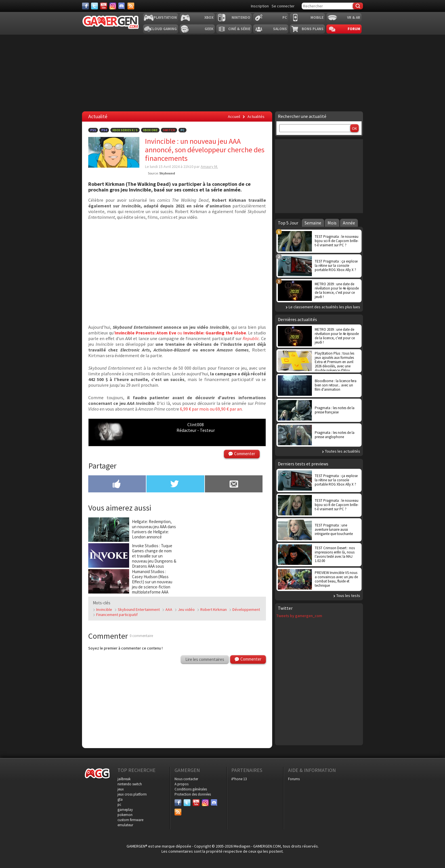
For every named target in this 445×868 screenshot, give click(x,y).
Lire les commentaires (205, 659)
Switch (169, 130)
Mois (332, 223)
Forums (294, 779)
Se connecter (283, 6)
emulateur (125, 825)
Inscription (260, 6)
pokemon (125, 815)
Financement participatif (117, 615)
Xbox (209, 17)
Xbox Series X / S (125, 130)
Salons (280, 29)
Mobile (317, 17)
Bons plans (313, 29)
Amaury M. (209, 166)
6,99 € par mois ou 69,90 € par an (211, 409)
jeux (121, 789)
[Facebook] (85, 6)
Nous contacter (186, 779)
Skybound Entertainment (139, 609)
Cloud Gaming (163, 29)
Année (349, 223)
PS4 (104, 130)
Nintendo (241, 17)
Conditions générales (191, 789)
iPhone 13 (239, 779)
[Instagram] (113, 6)
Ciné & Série (239, 29)
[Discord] (122, 6)
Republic (251, 338)
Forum (354, 29)
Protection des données (193, 794)
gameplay (125, 810)
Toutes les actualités (343, 451)
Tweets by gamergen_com (299, 616)
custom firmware (130, 820)
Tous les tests (348, 596)
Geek (209, 29)
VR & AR (354, 17)
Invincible (104, 609)
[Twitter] (95, 6)
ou (180, 333)
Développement (246, 609)
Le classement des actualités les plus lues (324, 307)
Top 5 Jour (288, 223)
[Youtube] (104, 6)
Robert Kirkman (214, 609)
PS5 (93, 130)
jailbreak (124, 779)
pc (119, 804)
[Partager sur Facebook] (117, 484)
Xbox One (150, 130)
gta (120, 799)
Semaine (313, 223)
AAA (169, 609)
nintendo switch (130, 784)
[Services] (131, 6)
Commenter (245, 454)
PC (285, 17)
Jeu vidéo (186, 609)
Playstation (165, 17)
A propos (181, 784)
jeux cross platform (132, 794)
